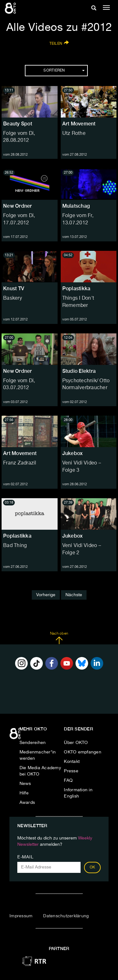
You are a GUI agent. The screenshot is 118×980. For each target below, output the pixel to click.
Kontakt (72, 762)
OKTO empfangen (83, 752)
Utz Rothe (74, 134)
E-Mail (25, 857)
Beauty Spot (18, 124)
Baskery (13, 298)
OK (93, 868)
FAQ (68, 781)
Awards (27, 803)
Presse (71, 771)
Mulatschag (76, 206)
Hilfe (24, 793)
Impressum (21, 916)
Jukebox (73, 453)
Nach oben (59, 638)
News (25, 784)
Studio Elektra (79, 371)
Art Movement (79, 124)
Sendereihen (33, 743)
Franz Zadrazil (20, 463)
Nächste (74, 595)
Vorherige (46, 595)
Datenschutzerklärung (66, 916)
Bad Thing (15, 546)
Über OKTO (76, 743)
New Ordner (18, 206)
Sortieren (64, 71)
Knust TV (14, 288)
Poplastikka (76, 288)
